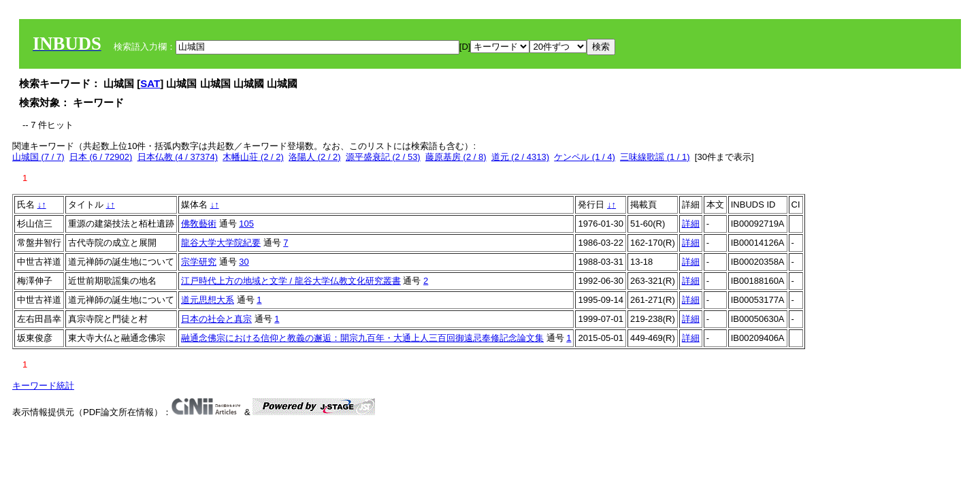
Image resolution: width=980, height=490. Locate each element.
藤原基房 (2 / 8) (456, 157)
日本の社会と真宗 (216, 319)
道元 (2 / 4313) (520, 157)
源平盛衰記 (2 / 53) (383, 157)
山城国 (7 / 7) (38, 157)
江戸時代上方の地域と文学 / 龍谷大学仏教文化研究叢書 (291, 281)
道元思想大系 (208, 300)
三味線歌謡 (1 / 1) (655, 157)
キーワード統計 (43, 386)
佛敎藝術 (199, 224)
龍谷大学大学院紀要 (221, 243)
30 (244, 262)
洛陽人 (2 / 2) (315, 157)
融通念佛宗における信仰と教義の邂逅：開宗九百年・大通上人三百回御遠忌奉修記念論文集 (362, 338)
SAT (150, 83)
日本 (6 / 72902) (101, 157)
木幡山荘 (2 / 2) (253, 157)
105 (246, 224)
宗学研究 (199, 262)
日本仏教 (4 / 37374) (178, 157)
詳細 (691, 224)
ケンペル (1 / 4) (585, 157)
